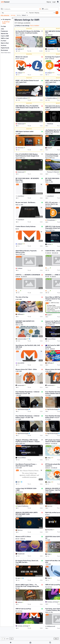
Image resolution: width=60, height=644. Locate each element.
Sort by (19, 15)
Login (54, 2)
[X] (40, 9)
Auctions (4, 45)
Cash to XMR (5, 36)
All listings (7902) (6, 22)
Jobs (2, 29)
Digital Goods (5, 48)
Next (56, 639)
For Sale (3, 26)
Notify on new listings (23, 25)
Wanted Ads (5, 33)
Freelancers (4, 31)
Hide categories (5, 15)
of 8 (7, 639)
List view (13, 15)
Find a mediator (35, 26)
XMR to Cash (5, 38)
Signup (49, 2)
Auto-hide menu (6, 53)
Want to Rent (5, 43)
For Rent (4, 41)
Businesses (4, 50)
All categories (6, 19)
